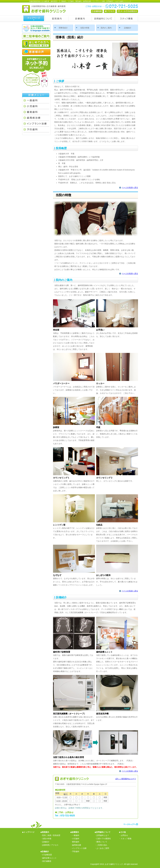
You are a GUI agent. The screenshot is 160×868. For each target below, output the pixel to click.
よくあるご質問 (103, 848)
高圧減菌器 (47, 861)
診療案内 (80, 19)
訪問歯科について (103, 19)
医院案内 (57, 19)
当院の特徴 (85, 28)
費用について (102, 842)
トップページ (34, 19)
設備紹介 (128, 28)
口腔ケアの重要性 (104, 839)
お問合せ (124, 835)
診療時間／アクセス (50, 845)
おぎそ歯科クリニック (114, 864)
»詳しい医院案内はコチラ (126, 779)
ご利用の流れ (102, 845)
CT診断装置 (47, 855)
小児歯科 (36, 106)
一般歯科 (36, 100)
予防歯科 (36, 129)
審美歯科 (36, 112)
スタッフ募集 (126, 19)
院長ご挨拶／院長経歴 (51, 835)
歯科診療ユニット (49, 858)
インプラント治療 (36, 124)
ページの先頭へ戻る (130, 187)
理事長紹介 (63, 28)
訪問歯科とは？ (103, 835)
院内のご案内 (106, 28)
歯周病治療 (36, 118)
